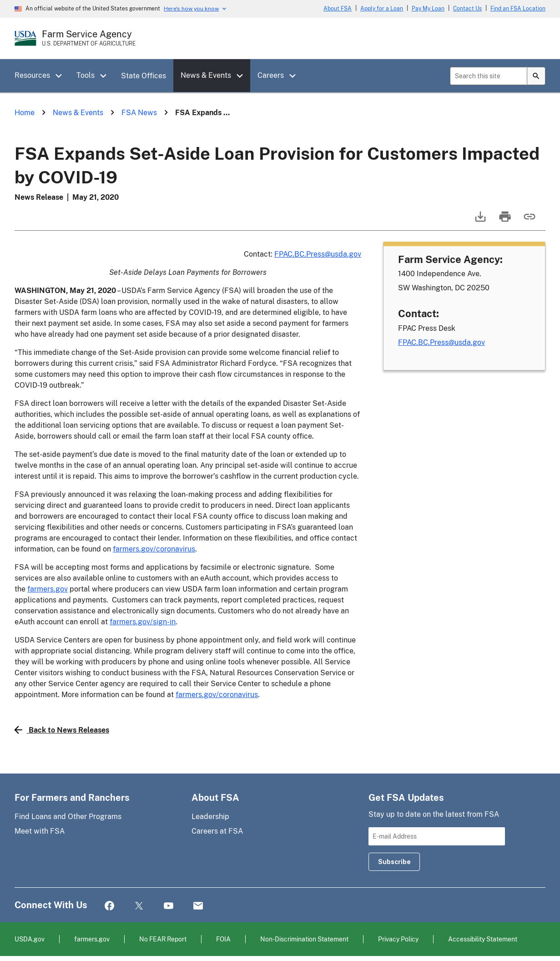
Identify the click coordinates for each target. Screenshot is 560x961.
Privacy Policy (398, 939)
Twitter (139, 906)
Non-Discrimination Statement (304, 939)
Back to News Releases (62, 730)
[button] (62, 76)
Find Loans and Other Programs (68, 817)
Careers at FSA (217, 831)
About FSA (338, 9)
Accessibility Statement (483, 939)
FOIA (223, 939)
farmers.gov (48, 589)
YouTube (169, 906)
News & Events (206, 75)
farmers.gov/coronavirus (154, 549)
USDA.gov (30, 939)
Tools (86, 75)
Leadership (210, 817)
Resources (32, 75)
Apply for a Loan (382, 9)
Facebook (109, 906)
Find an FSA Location (518, 9)
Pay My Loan (428, 9)
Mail (198, 906)
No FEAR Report (163, 939)
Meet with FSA (40, 831)
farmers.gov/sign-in (143, 622)
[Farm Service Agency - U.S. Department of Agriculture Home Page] (89, 38)
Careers (271, 75)
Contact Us (467, 9)
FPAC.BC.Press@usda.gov (318, 254)
